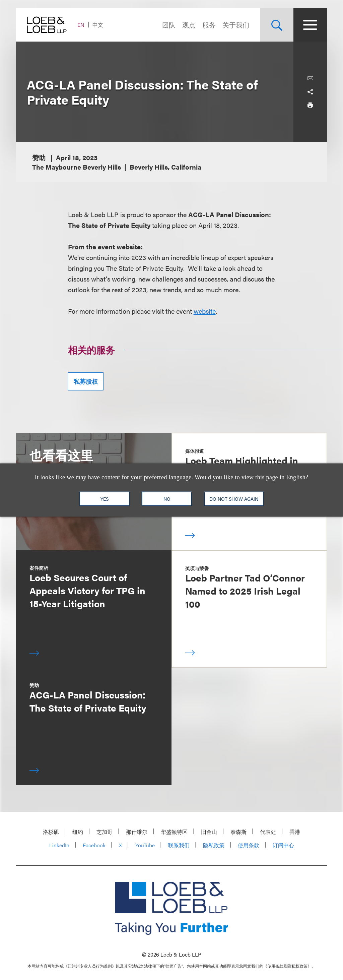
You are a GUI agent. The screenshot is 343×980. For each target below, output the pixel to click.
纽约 (78, 832)
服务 (209, 25)
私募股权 (86, 381)
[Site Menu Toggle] (310, 25)
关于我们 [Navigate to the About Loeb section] (236, 25)
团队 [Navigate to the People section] (169, 25)
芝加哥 (105, 832)
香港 (295, 832)
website (205, 311)
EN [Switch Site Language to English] (81, 25)
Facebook (94, 845)
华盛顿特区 (174, 832)
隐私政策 (214, 845)
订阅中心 (283, 845)
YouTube (145, 845)
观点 (189, 25)
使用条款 (249, 845)
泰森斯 (238, 832)
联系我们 (179, 845)
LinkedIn (59, 845)
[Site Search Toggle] (277, 25)
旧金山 (209, 832)
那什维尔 (137, 832)
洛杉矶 (51, 832)
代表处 (268, 832)
